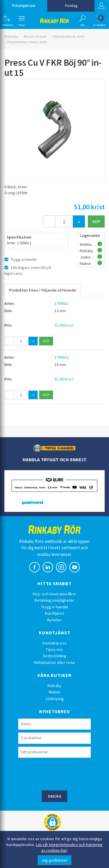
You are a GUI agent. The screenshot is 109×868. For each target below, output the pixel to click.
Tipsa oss (54, 649)
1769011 (62, 303)
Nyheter (54, 620)
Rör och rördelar (35, 36)
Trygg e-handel (55, 607)
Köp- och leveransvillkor (54, 594)
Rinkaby (55, 686)
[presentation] (62, 773)
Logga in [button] (101, 6)
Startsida (11, 36)
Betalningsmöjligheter (54, 600)
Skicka (54, 796)
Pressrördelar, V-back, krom (27, 42)
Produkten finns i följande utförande (42, 290)
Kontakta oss (54, 643)
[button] (7, 20)
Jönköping (54, 699)
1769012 (62, 357)
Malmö (54, 692)
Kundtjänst (55, 613)
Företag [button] (71, 6)
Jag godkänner (54, 860)
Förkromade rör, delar (69, 36)
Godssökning (54, 656)
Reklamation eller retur (55, 662)
